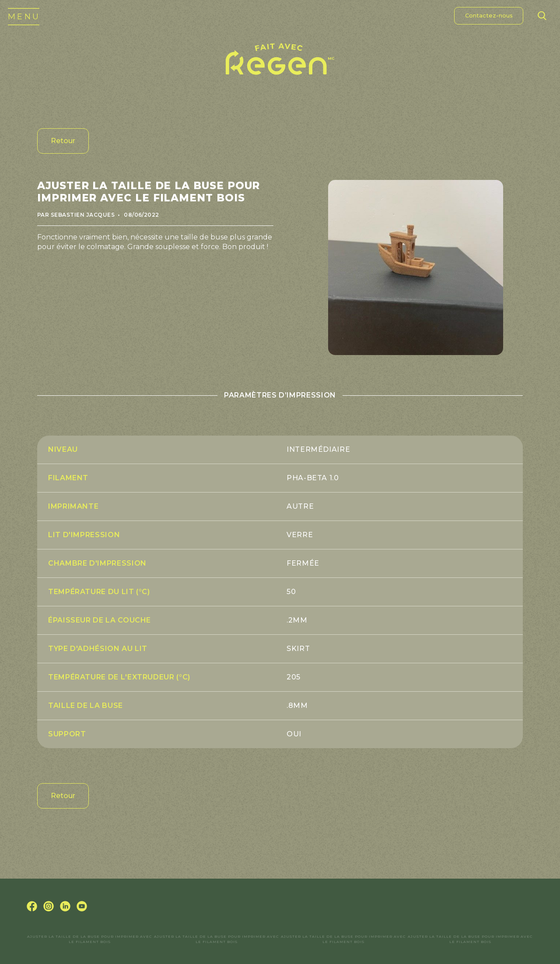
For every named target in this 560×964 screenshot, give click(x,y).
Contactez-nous (489, 15)
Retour (63, 141)
